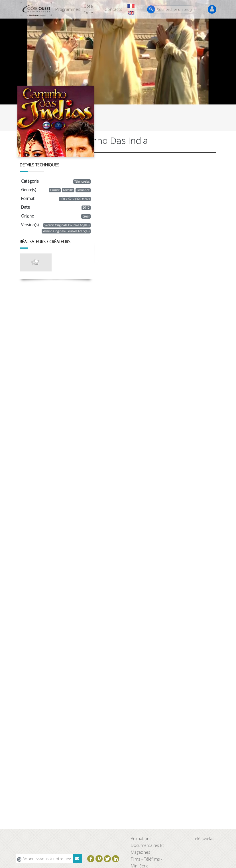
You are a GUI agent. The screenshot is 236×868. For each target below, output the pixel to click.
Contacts (113, 9)
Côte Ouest (90, 9)
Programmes (68, 9)
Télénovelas (204, 838)
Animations (141, 838)
